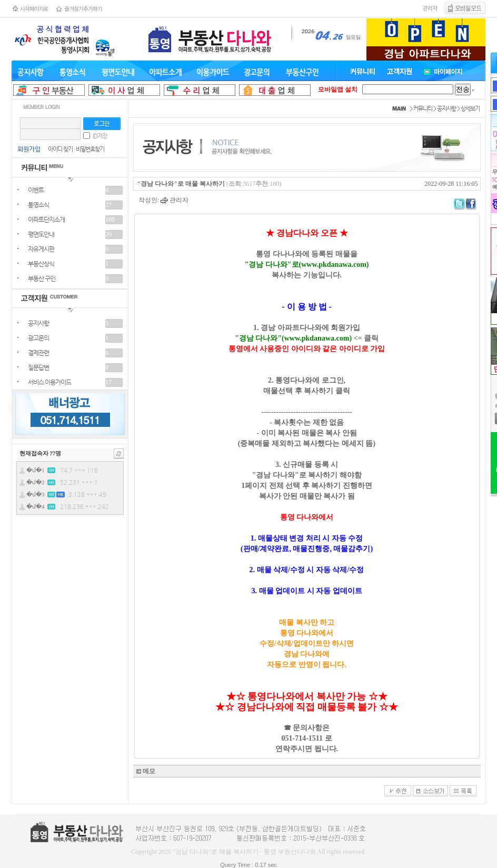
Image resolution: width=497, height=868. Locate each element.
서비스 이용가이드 (49, 382)
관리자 (175, 200)
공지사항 (38, 323)
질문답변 (38, 367)
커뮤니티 (423, 109)
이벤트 (36, 190)
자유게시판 (41, 249)
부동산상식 (41, 264)
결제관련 (38, 353)
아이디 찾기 (60, 149)
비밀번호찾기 (90, 149)
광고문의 (38, 338)
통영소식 (38, 205)
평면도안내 (41, 234)
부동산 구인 (42, 278)
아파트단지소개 (46, 220)
